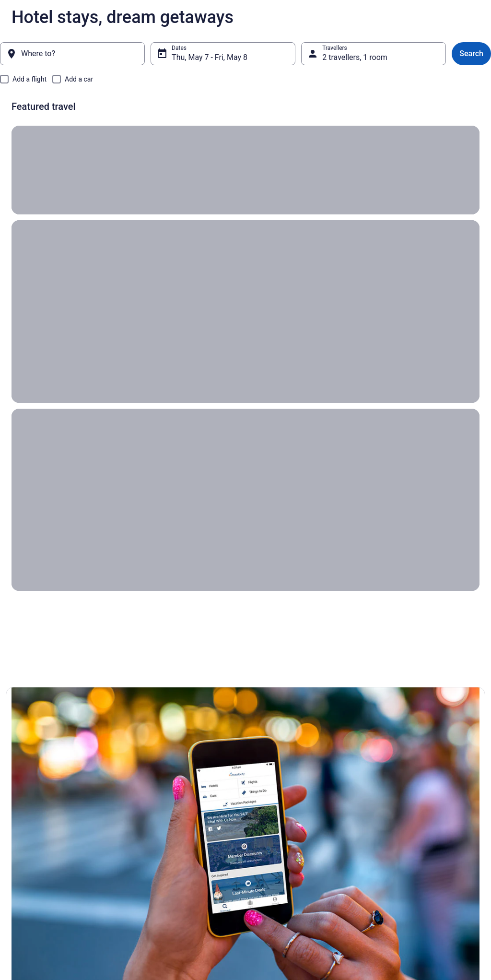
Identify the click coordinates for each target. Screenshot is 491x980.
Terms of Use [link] (272, 818)
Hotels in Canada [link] (155, 788)
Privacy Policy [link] (273, 788)
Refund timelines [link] (398, 841)
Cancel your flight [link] (399, 803)
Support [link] (387, 788)
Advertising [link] (26, 895)
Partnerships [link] (28, 834)
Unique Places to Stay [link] (161, 849)
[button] (82, 549)
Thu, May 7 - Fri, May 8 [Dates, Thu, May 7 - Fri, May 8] (210, 57)
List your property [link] (34, 818)
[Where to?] (72, 54)
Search (471, 53)
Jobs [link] (18, 803)
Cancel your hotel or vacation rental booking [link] (422, 822)
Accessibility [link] (271, 849)
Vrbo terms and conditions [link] (289, 834)
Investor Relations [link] (35, 864)
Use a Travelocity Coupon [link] (409, 857)
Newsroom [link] (25, 849)
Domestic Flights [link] (155, 818)
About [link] (19, 788)
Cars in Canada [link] (153, 803)
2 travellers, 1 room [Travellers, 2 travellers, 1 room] (355, 57)
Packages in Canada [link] (159, 834)
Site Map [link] (23, 880)
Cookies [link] (265, 803)
